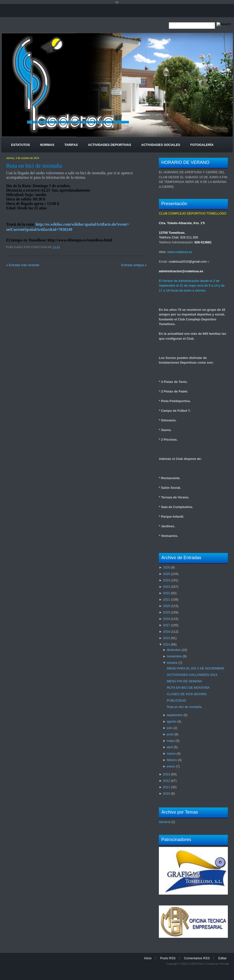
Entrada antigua (133, 265)
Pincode (224, 964)
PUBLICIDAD (176, 700)
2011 (166, 787)
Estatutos (21, 145)
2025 (166, 574)
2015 (166, 638)
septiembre (175, 715)
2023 (166, 587)
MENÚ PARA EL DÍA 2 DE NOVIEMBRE (195, 668)
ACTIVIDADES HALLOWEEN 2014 (192, 675)
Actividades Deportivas (109, 145)
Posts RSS (168, 958)
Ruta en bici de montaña (34, 166)
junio (170, 734)
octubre (172, 663)
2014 (166, 644)
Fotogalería (202, 145)
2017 (166, 625)
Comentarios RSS (197, 958)
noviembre (174, 656)
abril (170, 747)
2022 (166, 593)
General (165, 822)
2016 (166, 632)
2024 (166, 580)
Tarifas (71, 145)
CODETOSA (195, 964)
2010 (166, 794)
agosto (172, 721)
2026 (166, 567)
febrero (172, 760)
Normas (47, 145)
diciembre (174, 650)
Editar (222, 958)
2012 (166, 781)
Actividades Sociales (161, 145)
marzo (171, 754)
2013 (166, 774)
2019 (166, 612)
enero (171, 766)
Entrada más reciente (24, 265)
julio (170, 728)
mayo (171, 741)
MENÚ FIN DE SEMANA (184, 681)
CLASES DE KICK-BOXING (187, 694)
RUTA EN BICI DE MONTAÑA (188, 688)
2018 (166, 619)
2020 (166, 606)
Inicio (148, 958)
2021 (166, 599)
